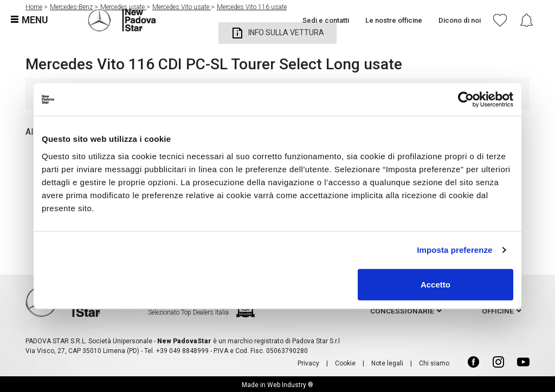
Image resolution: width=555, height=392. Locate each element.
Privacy (308, 363)
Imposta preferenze (454, 250)
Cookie (345, 363)
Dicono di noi (460, 20)
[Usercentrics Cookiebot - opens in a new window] (466, 100)
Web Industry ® (290, 385)
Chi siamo (434, 363)
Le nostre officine (394, 20)
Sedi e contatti (326, 20)
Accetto (435, 284)
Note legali (387, 363)
